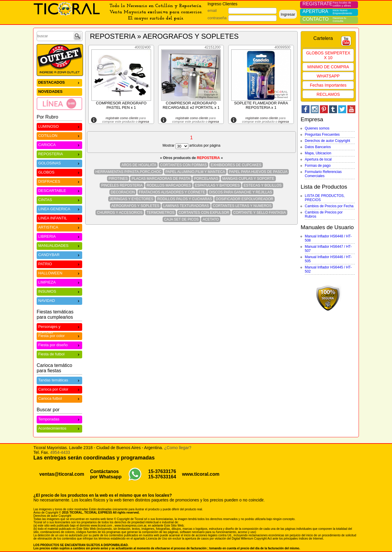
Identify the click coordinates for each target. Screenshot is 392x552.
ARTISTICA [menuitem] (59, 227)
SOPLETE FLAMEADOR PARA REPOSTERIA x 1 (261, 105)
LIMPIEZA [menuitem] (59, 282)
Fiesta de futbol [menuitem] (59, 354)
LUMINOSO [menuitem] (59, 126)
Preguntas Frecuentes (322, 135)
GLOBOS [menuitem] (59, 172)
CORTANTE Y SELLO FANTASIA (260, 213)
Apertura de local (318, 159)
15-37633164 (162, 477)
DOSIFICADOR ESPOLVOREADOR (244, 199)
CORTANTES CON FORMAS (184, 165)
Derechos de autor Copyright (327, 141)
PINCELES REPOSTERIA (122, 185)
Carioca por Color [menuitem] (59, 389)
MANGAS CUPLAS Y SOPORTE (248, 179)
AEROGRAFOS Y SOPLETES (135, 206)
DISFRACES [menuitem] (59, 181)
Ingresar (288, 14)
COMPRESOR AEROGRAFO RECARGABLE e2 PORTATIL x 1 (191, 105)
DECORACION (123, 192)
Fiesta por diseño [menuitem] (59, 345)
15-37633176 (162, 471)
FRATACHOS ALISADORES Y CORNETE (172, 192)
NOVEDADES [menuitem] (50, 92)
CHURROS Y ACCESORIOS (120, 213)
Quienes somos (317, 128)
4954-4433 (60, 452)
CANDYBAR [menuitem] (59, 254)
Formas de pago (318, 166)
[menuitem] (59, 103)
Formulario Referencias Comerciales (323, 174)
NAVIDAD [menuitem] (59, 300)
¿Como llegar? (178, 448)
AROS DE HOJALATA (139, 165)
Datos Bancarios (318, 147)
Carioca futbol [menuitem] (59, 398)
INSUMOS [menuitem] (59, 291)
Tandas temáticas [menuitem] (59, 380)
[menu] (59, 94)
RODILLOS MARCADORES (169, 185)
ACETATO (211, 219)
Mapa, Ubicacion (318, 153)
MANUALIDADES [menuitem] (59, 245)
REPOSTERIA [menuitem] (59, 154)
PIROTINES (118, 179)
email (212, 10)
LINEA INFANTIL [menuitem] (59, 218)
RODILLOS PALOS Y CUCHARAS (185, 199)
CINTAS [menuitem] (59, 199)
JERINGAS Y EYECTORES (132, 199)
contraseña (217, 18)
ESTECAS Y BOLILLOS (263, 185)
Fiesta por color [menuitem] (59, 335)
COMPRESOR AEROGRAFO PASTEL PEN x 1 (121, 105)
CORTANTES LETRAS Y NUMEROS (242, 206)
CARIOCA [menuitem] (59, 144)
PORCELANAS (206, 179)
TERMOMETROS (161, 213)
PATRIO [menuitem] (59, 264)
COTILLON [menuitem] (59, 135)
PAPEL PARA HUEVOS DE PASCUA (258, 172)
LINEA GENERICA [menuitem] (59, 209)
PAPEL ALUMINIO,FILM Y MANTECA (195, 172)
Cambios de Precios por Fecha (329, 206)
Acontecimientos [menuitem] (59, 428)
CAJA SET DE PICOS (181, 219)
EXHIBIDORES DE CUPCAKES (236, 165)
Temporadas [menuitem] (59, 419)
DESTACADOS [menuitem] (59, 82)
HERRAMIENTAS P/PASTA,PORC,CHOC (128, 172)
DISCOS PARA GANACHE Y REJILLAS (240, 192)
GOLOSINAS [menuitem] (59, 163)
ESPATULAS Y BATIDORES (217, 185)
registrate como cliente (122, 118)
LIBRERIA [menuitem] (59, 236)
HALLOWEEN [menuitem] (59, 273)
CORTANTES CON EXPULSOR (204, 213)
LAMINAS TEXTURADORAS (186, 206)
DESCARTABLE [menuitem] (59, 190)
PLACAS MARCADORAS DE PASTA (161, 179)
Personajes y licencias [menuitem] (59, 327)
